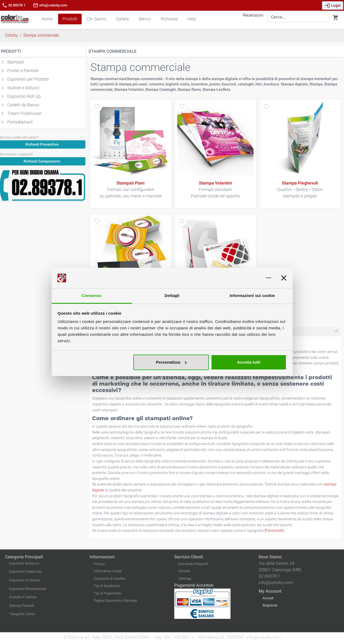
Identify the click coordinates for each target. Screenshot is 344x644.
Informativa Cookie (108, 571)
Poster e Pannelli (23, 71)
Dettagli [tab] (172, 295)
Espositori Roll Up (24, 96)
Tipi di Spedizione (107, 586)
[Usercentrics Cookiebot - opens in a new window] (248, 278)
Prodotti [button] (70, 19)
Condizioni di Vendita (109, 579)
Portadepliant (20, 122)
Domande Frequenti (193, 564)
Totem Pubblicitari (24, 113)
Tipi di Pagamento (107, 593)
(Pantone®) (274, 531)
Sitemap (185, 579)
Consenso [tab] (92, 295)
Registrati (270, 605)
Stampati (16, 62)
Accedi (268, 598)
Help (192, 19)
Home (47, 19)
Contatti (184, 571)
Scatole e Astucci (23, 88)
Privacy (99, 564)
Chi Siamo (97, 19)
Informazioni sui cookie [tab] (252, 295)
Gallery (122, 19)
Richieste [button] (169, 19)
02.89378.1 (14, 5)
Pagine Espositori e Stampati (116, 600)
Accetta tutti (249, 362)
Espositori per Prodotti (28, 79)
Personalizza (171, 362)
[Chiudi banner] (284, 278)
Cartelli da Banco (23, 105)
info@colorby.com (50, 5)
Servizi (145, 19)
